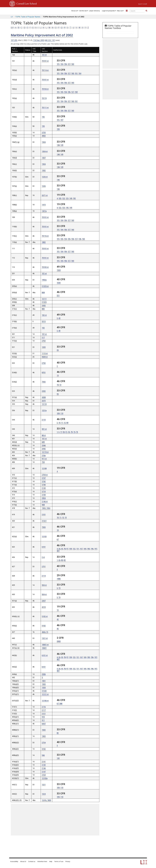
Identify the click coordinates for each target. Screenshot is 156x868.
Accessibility (14, 861)
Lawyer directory (94, 11)
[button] (146, 11)
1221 (44, 785)
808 (43, 293)
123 (67, 198)
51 (66, 432)
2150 (44, 495)
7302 (44, 382)
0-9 (12, 27)
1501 (44, 681)
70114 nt (45, 70)
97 (67, 549)
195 (43, 126)
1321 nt (45, 638)
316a (44, 456)
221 (58, 296)
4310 (44, 607)
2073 (44, 401)
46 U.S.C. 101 (50, 40)
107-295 (14, 40)
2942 (44, 449)
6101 (44, 547)
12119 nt (45, 452)
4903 (44, 136)
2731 (44, 567)
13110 (44, 404)
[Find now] (146, 11)
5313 (44, 322)
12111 (44, 299)
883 (43, 309)
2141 (44, 762)
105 (69, 239)
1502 (44, 171)
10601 (44, 648)
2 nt (43, 557)
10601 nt (45, 645)
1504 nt (45, 151)
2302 (44, 391)
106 (65, 64)
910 (43, 717)
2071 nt (45, 195)
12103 (44, 537)
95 (58, 394)
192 (43, 117)
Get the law (83, 11)
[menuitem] (74, 11)
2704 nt (45, 475)
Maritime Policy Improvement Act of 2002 (42, 35)
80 (62, 560)
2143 (44, 765)
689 (43, 442)
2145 (44, 488)
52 (69, 432)
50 (64, 432)
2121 (44, 714)
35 (62, 549)
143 (58, 758)
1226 (44, 186)
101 (58, 64)
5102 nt (45, 616)
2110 (44, 420)
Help (51, 861)
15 (58, 376)
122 (63, 198)
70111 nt (45, 108)
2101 (44, 515)
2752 (44, 363)
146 (58, 180)
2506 (44, 674)
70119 (44, 98)
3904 (44, 498)
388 (61, 704)
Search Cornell (143, 4)
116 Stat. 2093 (39, 40)
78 (65, 549)
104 (62, 64)
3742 (44, 482)
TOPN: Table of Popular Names (28, 17)
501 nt (44, 429)
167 (81, 549)
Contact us (32, 861)
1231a (44, 410)
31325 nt (45, 286)
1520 (59, 270)
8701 (44, 373)
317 (43, 338)
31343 (44, 691)
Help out (120, 11)
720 (43, 462)
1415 (44, 205)
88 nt (44, 435)
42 (58, 619)
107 (62, 120)
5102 (44, 626)
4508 (44, 397)
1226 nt (45, 177)
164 (80, 73)
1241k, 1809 (46, 800)
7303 (44, 527)
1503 (44, 684)
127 (69, 64)
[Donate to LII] (127, 11)
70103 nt (45, 267)
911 (43, 720)
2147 (44, 772)
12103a (45, 778)
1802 (44, 242)
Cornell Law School (26, 3)
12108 (44, 469)
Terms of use (59, 861)
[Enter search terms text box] (137, 11)
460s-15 (45, 632)
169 (85, 549)
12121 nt (45, 694)
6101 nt (45, 655)
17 (61, 432)
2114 (44, 576)
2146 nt (45, 502)
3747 (44, 478)
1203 (44, 347)
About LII (74, 11)
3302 (44, 306)
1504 (44, 142)
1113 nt (45, 354)
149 (62, 145)
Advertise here (42, 861)
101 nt (44, 55)
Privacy (68, 861)
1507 (44, 158)
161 (76, 73)
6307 (44, 724)
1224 (44, 794)
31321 (44, 521)
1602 (44, 730)
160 (73, 64)
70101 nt (45, 61)
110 (62, 413)
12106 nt (45, 701)
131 (78, 549)
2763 (44, 341)
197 (96, 549)
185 (88, 549)
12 (60, 385)
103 (62, 92)
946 (43, 755)
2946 (44, 445)
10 (58, 385)
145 (67, 208)
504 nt (44, 585)
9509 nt (45, 357)
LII (12, 17)
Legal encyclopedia (108, 11)
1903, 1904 (46, 508)
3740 (44, 485)
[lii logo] (33, 11)
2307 (44, 601)
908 (43, 505)
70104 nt (45, 89)
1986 (59, 579)
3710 (44, 492)
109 (58, 413)
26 (58, 350)
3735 (44, 133)
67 (58, 540)
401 (58, 551)
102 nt (44, 315)
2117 (44, 710)
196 (92, 549)
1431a (44, 211)
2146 (44, 768)
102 (43, 328)
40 (59, 318)
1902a (44, 280)
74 (74, 432)
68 (67, 423)
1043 (59, 283)
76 (77, 432)
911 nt (44, 459)
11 (62, 423)
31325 (44, 302)
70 (72, 432)
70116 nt (45, 236)
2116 (44, 707)
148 (58, 145)
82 (65, 560)
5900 (59, 641)
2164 (44, 775)
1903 (44, 736)
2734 (44, 743)
